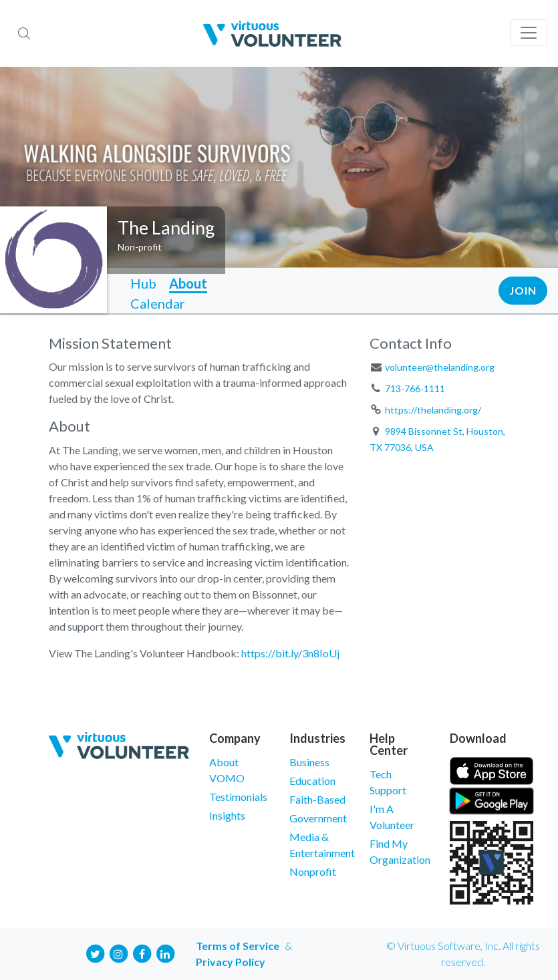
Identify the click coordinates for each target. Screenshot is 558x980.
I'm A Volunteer (392, 817)
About (188, 283)
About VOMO (227, 770)
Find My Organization (400, 851)
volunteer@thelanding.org (440, 367)
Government (318, 818)
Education (312, 781)
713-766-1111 (415, 388)
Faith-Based (317, 799)
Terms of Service (238, 946)
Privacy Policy (231, 962)
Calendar (158, 303)
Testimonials (238, 797)
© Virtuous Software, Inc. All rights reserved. (463, 954)
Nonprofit (313, 871)
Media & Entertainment (319, 845)
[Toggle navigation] (529, 33)
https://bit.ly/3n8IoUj (290, 653)
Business (309, 762)
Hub (143, 283)
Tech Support (388, 782)
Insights (227, 815)
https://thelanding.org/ (433, 410)
